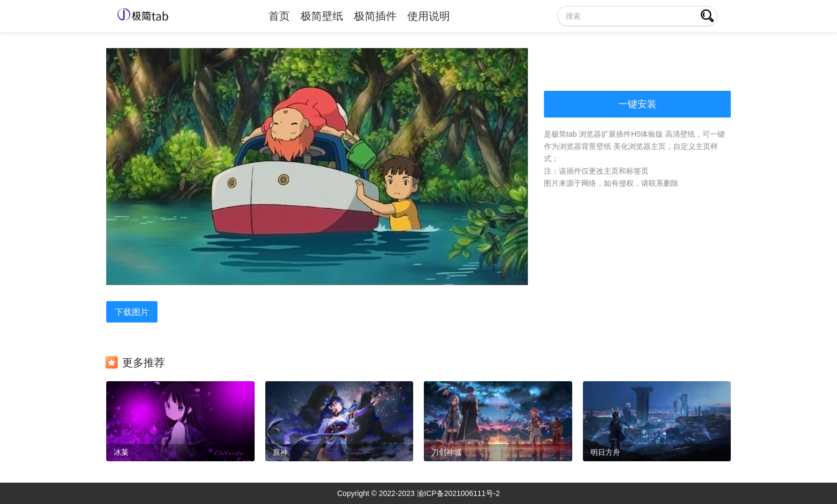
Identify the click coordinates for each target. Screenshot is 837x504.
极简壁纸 (322, 16)
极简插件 (375, 16)
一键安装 (637, 104)
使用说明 (429, 16)
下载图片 (132, 312)
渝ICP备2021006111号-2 (459, 493)
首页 (279, 16)
